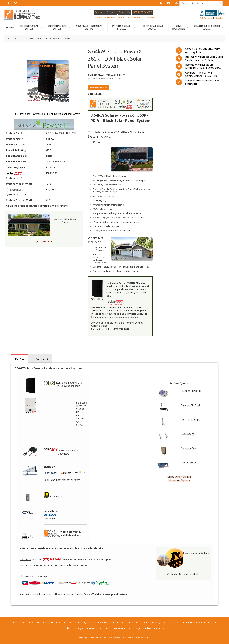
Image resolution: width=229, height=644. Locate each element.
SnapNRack (133, 189)
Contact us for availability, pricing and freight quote (203, 50)
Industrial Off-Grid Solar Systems (89, 27)
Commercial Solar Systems (57, 27)
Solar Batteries (119, 628)
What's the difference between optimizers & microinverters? (37, 206)
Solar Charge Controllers (140, 628)
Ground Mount (189, 462)
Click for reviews (212, 14)
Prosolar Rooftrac (110, 189)
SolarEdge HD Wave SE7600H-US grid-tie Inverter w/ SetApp (82, 414)
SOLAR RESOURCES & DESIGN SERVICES (207, 27)
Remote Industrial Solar (115, 622)
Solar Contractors (172, 622)
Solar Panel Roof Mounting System (62, 480)
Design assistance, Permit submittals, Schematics (205, 82)
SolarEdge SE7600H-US (107, 180)
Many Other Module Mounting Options (179, 479)
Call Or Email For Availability (107, 75)
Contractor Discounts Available (183, 574)
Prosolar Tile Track (191, 405)
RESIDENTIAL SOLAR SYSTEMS (29, 27)
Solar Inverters (210, 622)
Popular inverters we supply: (36, 576)
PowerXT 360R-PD (101, 176)
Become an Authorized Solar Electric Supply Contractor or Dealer (204, 58)
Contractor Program (105, 12)
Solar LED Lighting (73, 628)
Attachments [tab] (40, 359)
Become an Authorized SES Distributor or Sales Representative (203, 66)
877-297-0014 (109, 18)
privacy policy (220, 18)
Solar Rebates (90, 628)
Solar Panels (134, 622)
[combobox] (201, 3)
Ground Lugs (50, 519)
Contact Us (124, 12)
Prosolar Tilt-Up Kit (191, 391)
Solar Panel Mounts (191, 622)
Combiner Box (188, 448)
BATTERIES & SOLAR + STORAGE (122, 27)
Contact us (26, 559)
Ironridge (123, 189)
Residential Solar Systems (183, 559)
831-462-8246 (148, 18)
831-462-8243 (129, 18)
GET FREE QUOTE (142, 12)
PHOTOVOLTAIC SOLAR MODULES (152, 27)
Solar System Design (152, 622)
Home (12, 27)
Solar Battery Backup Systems (88, 622)
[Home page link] (24, 15)
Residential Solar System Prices (43, 225)
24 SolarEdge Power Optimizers (61, 450)
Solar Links (104, 628)
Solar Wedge (187, 434)
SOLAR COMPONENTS (179, 27)
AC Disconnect (54, 495)
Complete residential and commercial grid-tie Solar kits (201, 74)
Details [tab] (20, 359)
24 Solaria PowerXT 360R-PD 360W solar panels (64, 383)
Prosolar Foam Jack (191, 420)
